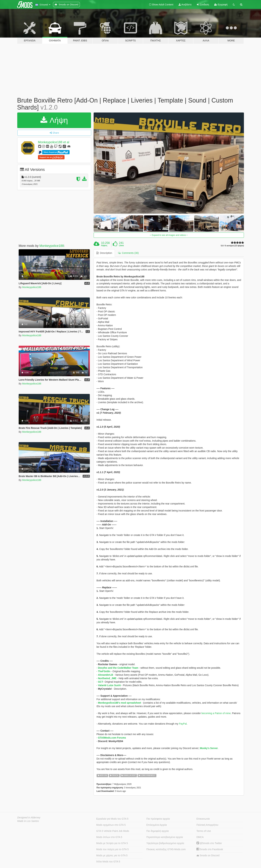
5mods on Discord (208, 856)
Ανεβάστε (185, 5)
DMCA (200, 837)
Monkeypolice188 (52, 246)
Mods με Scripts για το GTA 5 (112, 843)
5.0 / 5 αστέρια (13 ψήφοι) (232, 246)
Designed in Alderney (29, 818)
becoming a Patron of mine (216, 713)
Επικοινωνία (203, 819)
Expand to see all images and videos (169, 235)
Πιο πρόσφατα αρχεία (158, 819)
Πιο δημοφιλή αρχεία (158, 831)
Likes (121, 245)
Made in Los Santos (28, 821)
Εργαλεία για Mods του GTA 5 (112, 819)
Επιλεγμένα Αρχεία (157, 825)
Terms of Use (204, 831)
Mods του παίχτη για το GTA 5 (112, 849)
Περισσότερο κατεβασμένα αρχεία (165, 837)
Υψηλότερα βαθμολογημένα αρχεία (165, 843)
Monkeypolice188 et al (54, 142)
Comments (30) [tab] (128, 253)
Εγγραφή (221, 5)
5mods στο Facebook (210, 849)
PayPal (183, 724)
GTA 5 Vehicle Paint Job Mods (113, 831)
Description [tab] (104, 253)
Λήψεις (104, 245)
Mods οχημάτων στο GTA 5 (111, 825)
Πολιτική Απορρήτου (207, 825)
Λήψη (54, 120)
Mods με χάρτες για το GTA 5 (112, 855)
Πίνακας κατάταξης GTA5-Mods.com (166, 849)
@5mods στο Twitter (209, 843)
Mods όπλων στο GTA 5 (109, 837)
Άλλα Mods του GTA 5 (108, 862)
